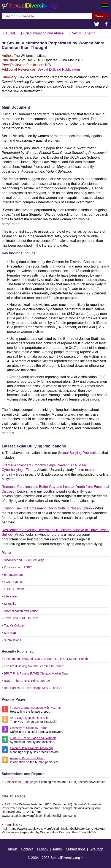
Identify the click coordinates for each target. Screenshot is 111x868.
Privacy (43, 849)
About (12, 849)
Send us (28, 782)
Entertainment (13, 575)
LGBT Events (13, 582)
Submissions (12, 640)
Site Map (10, 633)
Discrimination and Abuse (21, 611)
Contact (27, 849)
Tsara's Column (14, 625)
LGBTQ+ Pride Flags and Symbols (33, 738)
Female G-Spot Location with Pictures (35, 708)
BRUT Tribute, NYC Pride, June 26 (27, 681)
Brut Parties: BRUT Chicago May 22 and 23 (33, 688)
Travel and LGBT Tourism (21, 618)
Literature (10, 596)
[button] (97, 25)
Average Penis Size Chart (27, 758)
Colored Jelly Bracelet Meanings (32, 748)
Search (100, 16)
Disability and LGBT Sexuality (24, 560)
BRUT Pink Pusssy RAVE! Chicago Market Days (36, 673)
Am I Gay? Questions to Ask (29, 718)
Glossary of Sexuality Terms (29, 728)
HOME (11, 33)
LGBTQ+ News (14, 589)
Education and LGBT (18, 567)
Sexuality (10, 604)
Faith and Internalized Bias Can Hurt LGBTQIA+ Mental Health (46, 659)
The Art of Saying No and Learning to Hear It (34, 666)
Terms (57, 849)
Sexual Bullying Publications (59, 69)
